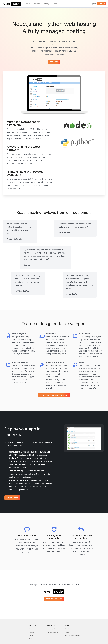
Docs (55, 4)
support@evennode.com (73, 635)
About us (68, 629)
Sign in (93, 4)
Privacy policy (51, 629)
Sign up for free (54, 599)
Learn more (12, 498)
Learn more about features (54, 395)
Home (27, 4)
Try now (54, 62)
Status (67, 632)
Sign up (102, 4)
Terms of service (52, 632)
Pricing (46, 4)
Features (37, 4)
